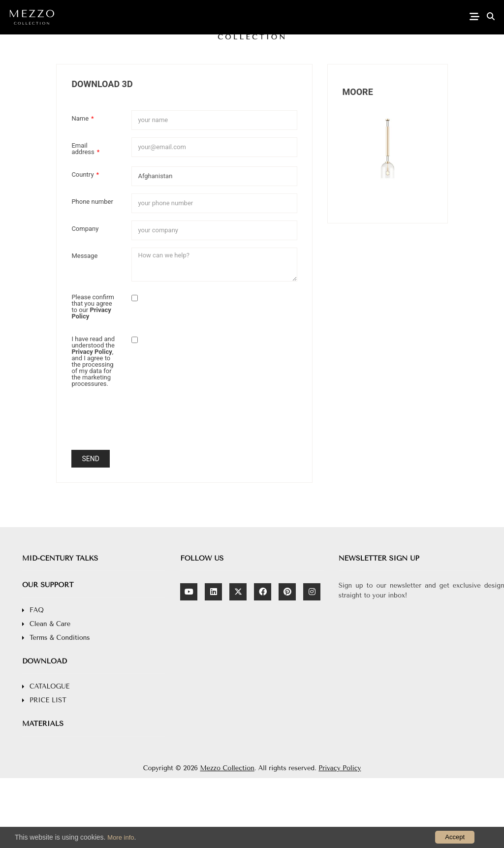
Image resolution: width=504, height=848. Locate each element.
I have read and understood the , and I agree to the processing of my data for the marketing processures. (93, 361)
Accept (455, 837)
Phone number (92, 201)
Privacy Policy (340, 768)
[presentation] (206, 423)
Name (82, 118)
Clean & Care (50, 624)
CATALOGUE (49, 686)
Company (85, 228)
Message (84, 255)
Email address (85, 148)
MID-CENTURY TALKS (60, 558)
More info (121, 837)
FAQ (37, 610)
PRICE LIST (48, 700)
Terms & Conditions (60, 638)
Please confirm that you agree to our (93, 306)
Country (85, 174)
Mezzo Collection (227, 768)
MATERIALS (43, 724)
